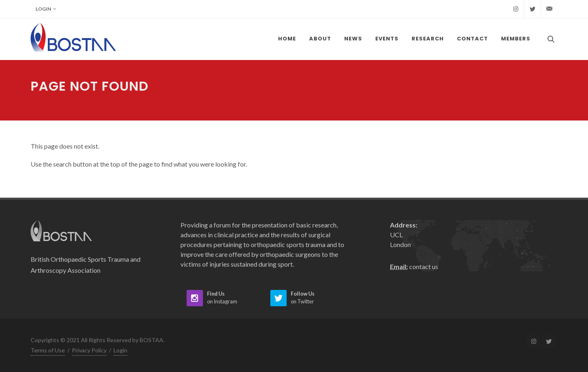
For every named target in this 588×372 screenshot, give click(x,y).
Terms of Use (48, 350)
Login (46, 9)
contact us (424, 266)
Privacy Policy (89, 350)
